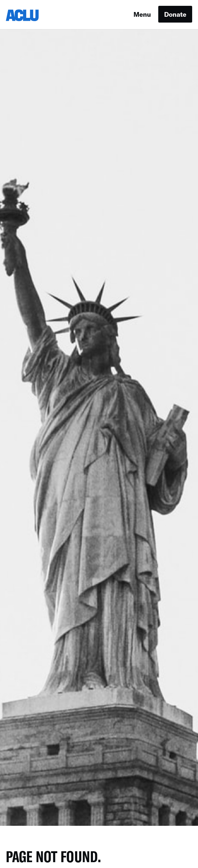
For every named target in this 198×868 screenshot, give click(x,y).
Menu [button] (142, 14)
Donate (175, 14)
